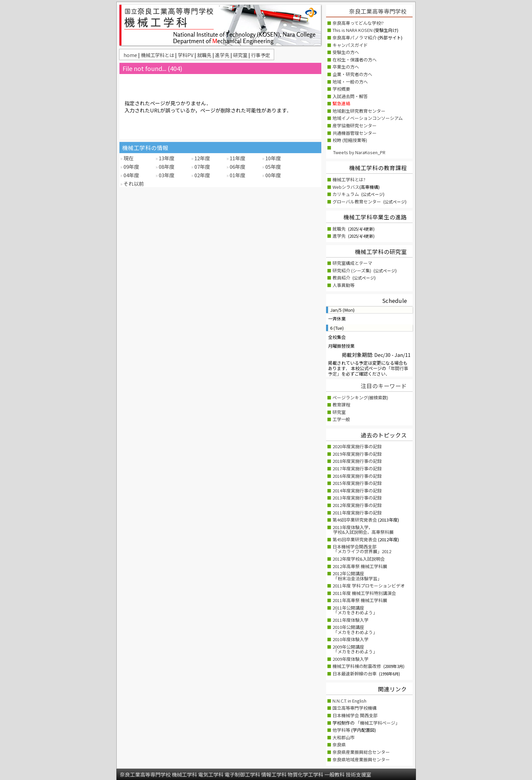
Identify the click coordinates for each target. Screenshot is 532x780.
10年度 (273, 158)
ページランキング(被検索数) (360, 397)
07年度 (202, 167)
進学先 (223, 55)
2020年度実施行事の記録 (357, 446)
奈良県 (339, 745)
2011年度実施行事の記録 (357, 513)
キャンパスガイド (350, 45)
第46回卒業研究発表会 (355, 520)
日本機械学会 (346, 715)
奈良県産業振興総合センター (361, 752)
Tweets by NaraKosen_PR (359, 152)
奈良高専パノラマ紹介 (355, 38)
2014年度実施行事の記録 (357, 491)
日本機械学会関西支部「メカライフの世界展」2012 (362, 549)
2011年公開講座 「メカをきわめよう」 (355, 610)
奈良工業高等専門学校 (378, 11)
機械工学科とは (158, 55)
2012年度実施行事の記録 (357, 505)
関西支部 (369, 715)
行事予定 (261, 55)
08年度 (166, 167)
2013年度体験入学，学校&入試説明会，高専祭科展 (363, 530)
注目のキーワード (384, 386)
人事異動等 (344, 285)
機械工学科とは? (349, 179)
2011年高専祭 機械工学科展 (360, 600)
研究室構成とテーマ (352, 263)
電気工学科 (211, 774)
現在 (128, 158)
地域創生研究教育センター (359, 111)
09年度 (131, 167)
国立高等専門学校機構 (355, 708)
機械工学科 (185, 774)
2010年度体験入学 (350, 639)
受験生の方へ (346, 52)
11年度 (237, 158)
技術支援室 (358, 774)
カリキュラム (346, 194)
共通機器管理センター (355, 133)
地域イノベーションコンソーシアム (368, 118)
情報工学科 (274, 774)
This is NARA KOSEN (353, 30)
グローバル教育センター (357, 202)
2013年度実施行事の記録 (357, 498)
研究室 (241, 55)
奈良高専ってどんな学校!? (358, 23)
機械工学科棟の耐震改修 (357, 666)
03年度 (166, 175)
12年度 (202, 158)
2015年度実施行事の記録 (357, 483)
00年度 (273, 175)
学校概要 (341, 89)
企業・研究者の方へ (352, 74)
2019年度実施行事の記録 (357, 454)
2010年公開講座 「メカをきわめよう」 (355, 629)
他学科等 (342, 730)
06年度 (237, 167)
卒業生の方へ (346, 67)
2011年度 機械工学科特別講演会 (364, 593)
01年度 (237, 175)
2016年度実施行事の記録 (357, 476)
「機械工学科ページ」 (378, 723)
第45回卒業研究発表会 (355, 539)
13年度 (166, 158)
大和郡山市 (344, 737)
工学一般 (341, 419)
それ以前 (133, 184)
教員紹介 (341, 278)
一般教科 (335, 774)
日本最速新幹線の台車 (355, 674)
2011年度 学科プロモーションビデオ (369, 586)
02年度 (202, 175)
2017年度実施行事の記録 (357, 468)
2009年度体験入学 (350, 659)
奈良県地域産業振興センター (361, 759)
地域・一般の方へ (350, 82)
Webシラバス (346, 187)
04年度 (131, 175)
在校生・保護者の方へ (355, 60)
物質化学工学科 (306, 774)
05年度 (273, 167)
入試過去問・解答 (350, 96)
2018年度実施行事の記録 (357, 461)
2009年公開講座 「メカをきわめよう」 (355, 649)
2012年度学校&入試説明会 (359, 559)
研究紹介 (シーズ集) (352, 270)
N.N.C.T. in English (349, 701)
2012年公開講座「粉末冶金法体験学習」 (357, 576)
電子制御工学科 (243, 774)
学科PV (186, 55)
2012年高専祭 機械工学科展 (360, 566)
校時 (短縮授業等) (350, 140)
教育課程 (341, 405)
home (131, 55)
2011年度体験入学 (350, 620)
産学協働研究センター (355, 125)
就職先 (205, 55)
